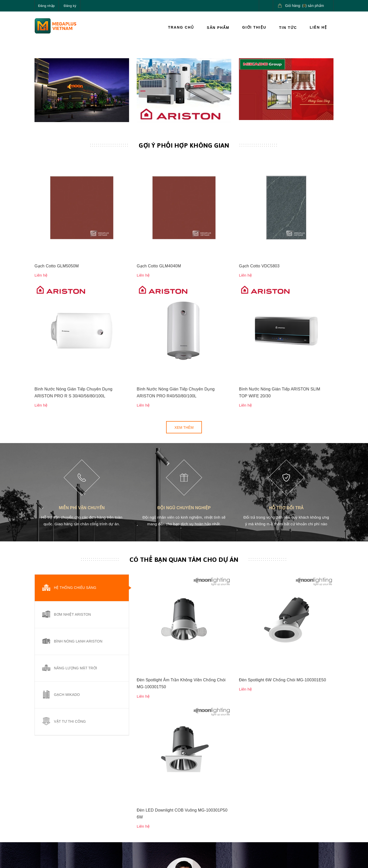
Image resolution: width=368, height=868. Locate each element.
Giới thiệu (254, 27)
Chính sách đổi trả (203, 807)
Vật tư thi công (70, 615)
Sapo (119, 860)
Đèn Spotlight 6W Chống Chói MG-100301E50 (283, 485)
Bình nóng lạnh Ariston (78, 534)
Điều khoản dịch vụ (255, 818)
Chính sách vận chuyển (207, 795)
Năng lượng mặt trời (76, 561)
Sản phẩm (218, 28)
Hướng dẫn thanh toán (257, 795)
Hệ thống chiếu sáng (75, 481)
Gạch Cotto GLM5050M (57, 248)
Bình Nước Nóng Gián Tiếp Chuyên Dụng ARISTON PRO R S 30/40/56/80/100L (73, 286)
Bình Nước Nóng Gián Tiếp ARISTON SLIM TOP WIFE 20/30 (280, 286)
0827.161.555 (59, 807)
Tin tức (288, 28)
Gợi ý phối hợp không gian (184, 216)
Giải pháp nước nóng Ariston (307, 804)
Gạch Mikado (67, 588)
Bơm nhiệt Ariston (72, 508)
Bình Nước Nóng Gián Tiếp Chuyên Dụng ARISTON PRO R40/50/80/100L (176, 286)
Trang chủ (181, 27)
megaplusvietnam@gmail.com (72, 819)
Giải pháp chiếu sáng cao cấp (311, 786)
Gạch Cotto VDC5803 (259, 248)
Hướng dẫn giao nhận (257, 807)
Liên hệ (318, 27)
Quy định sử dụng (203, 818)
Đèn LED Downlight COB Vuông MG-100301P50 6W (182, 530)
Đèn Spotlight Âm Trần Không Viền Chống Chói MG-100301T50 (181, 489)
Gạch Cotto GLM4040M (159, 248)
